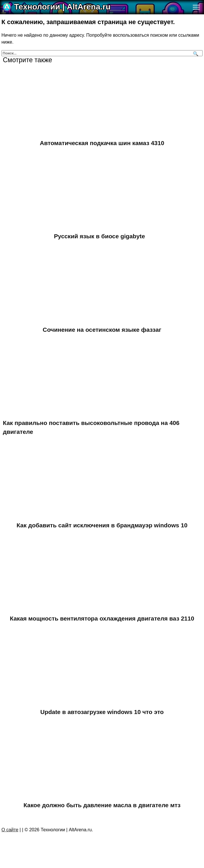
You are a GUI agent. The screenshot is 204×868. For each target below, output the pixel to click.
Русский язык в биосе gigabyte (99, 236)
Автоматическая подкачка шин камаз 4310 (102, 143)
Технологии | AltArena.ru (62, 7)
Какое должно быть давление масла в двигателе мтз (102, 805)
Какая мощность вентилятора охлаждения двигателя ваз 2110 (102, 618)
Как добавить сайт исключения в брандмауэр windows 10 (102, 525)
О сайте (10, 830)
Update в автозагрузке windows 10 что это (102, 712)
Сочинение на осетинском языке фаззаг (102, 330)
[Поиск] (195, 53)
